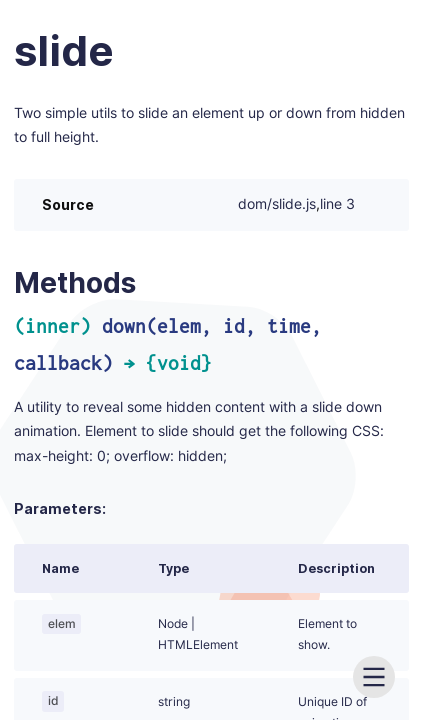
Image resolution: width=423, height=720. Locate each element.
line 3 (337, 204)
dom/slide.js (277, 204)
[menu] (374, 677)
